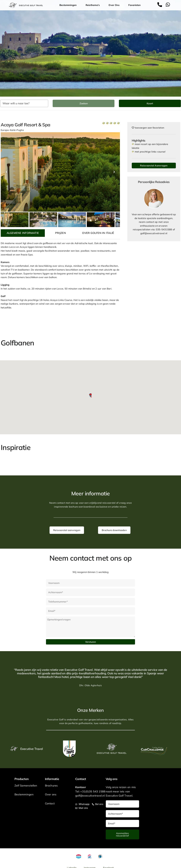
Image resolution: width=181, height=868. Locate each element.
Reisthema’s (93, 5)
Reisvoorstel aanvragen (67, 530)
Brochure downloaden (114, 530)
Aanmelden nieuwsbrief (122, 834)
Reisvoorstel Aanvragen (154, 166)
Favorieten (134, 5)
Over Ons (115, 5)
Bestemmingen (69, 5)
